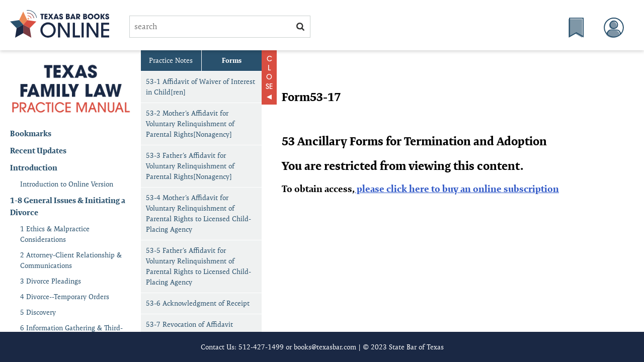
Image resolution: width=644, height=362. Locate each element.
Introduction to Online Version (67, 184)
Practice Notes (171, 60)
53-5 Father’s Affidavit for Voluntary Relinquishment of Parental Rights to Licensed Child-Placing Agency (198, 266)
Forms (232, 60)
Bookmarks (31, 133)
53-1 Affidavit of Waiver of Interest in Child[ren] (200, 87)
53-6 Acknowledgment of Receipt (198, 303)
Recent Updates (38, 151)
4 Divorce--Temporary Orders (65, 297)
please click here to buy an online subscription (457, 189)
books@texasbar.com (325, 347)
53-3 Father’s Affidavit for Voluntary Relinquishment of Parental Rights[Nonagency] (190, 166)
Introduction (34, 168)
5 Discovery (38, 312)
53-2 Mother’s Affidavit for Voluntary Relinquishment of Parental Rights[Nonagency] (190, 124)
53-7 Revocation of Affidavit (189, 324)
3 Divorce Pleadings (51, 281)
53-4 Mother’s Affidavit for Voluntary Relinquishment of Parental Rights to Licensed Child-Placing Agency (198, 213)
